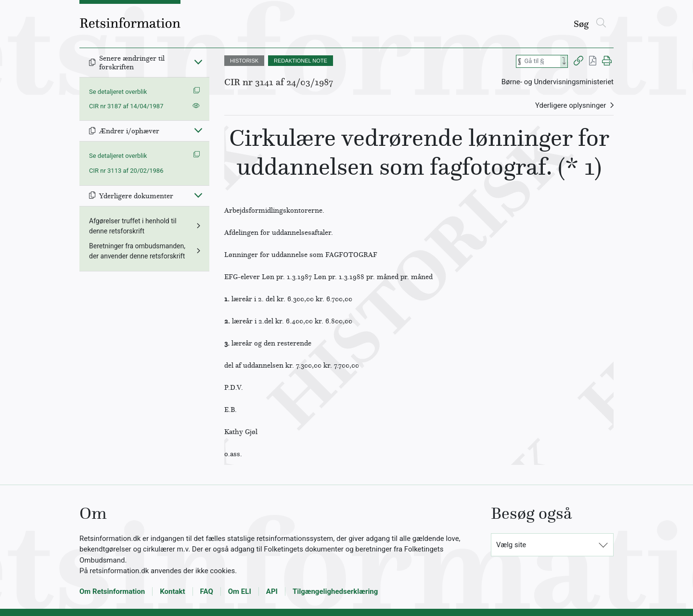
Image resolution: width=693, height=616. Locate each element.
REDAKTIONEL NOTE (301, 61)
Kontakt (172, 591)
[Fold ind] (198, 62)
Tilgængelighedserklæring (335, 591)
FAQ (207, 591)
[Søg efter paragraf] (541, 61)
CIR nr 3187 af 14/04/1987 (126, 106)
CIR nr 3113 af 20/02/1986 (126, 171)
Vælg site (511, 545)
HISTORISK (244, 61)
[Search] (564, 61)
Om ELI (240, 591)
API (272, 591)
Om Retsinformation (112, 591)
